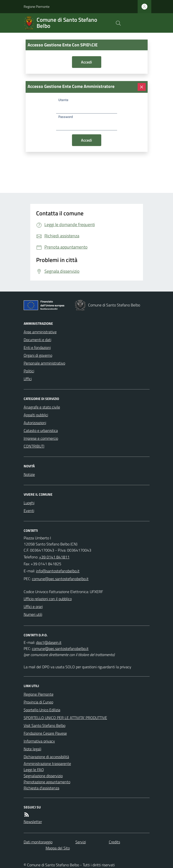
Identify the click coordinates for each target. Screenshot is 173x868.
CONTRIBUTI (34, 446)
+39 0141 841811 (54, 557)
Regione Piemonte (37, 6)
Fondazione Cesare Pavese (45, 733)
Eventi (29, 511)
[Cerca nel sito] (118, 23)
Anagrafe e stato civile (42, 407)
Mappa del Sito (58, 848)
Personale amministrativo (44, 363)
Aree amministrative (40, 332)
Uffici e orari (33, 607)
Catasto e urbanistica (41, 430)
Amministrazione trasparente (47, 763)
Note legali (32, 749)
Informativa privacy (39, 741)
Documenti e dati (37, 340)
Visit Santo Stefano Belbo (45, 725)
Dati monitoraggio (38, 842)
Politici (29, 371)
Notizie (29, 474)
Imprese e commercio (41, 438)
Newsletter (33, 822)
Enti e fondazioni (37, 347)
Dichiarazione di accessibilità (46, 757)
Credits (114, 842)
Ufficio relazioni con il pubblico (48, 599)
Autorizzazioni (35, 423)
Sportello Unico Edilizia (42, 710)
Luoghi (29, 503)
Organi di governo (38, 355)
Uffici (28, 379)
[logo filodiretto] (140, 23)
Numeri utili (33, 614)
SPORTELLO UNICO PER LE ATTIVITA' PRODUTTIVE (65, 718)
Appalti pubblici (36, 415)
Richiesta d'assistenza (41, 788)
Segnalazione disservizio (43, 776)
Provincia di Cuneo (38, 702)
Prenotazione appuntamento (47, 782)
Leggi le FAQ (34, 770)
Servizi (81, 842)
